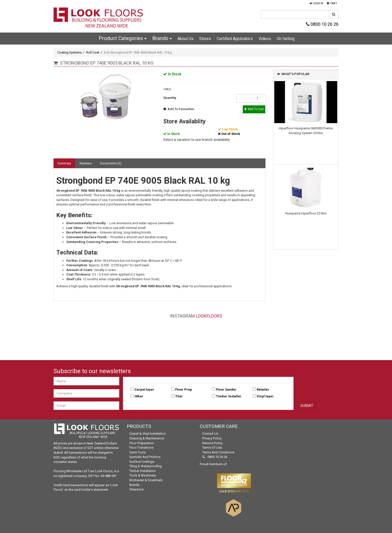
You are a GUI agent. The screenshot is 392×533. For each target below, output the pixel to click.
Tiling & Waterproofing (145, 466)
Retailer (263, 389)
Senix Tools (137, 452)
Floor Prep (184, 389)
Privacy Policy (212, 438)
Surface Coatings (142, 462)
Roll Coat (93, 52)
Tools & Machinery (142, 475)
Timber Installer (229, 396)
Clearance (136, 489)
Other (139, 396)
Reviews (85, 163)
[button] (316, 4)
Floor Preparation (142, 443)
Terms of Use (212, 448)
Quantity (170, 98)
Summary (64, 163)
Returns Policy (212, 443)
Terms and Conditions (218, 452)
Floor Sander (226, 389)
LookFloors (209, 316)
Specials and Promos (145, 457)
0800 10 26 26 (322, 24)
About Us (185, 39)
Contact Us (210, 434)
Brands (162, 38)
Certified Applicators (235, 39)
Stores (205, 39)
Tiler (179, 396)
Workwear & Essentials (146, 480)
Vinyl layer (265, 396)
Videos (265, 39)
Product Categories (123, 38)
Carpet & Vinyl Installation (147, 434)
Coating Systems (69, 52)
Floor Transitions (141, 448)
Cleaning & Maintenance (147, 438)
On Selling (286, 39)
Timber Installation (142, 471)
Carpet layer (144, 389)
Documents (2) (111, 163)
